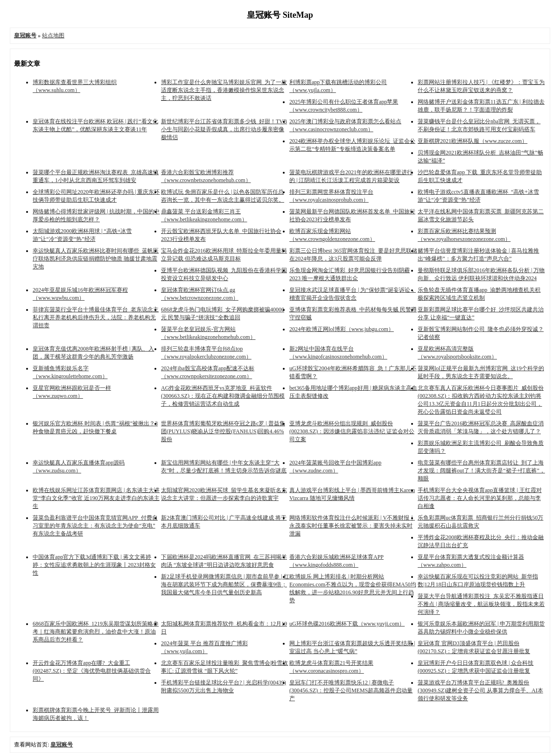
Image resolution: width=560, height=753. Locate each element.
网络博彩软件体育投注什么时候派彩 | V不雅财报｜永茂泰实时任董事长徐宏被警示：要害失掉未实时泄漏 (352, 526)
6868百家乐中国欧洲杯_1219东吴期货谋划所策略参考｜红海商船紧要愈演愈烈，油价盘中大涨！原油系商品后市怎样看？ (96, 632)
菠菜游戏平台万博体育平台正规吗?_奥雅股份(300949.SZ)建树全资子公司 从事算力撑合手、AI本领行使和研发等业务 (480, 690)
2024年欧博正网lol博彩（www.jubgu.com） (342, 329)
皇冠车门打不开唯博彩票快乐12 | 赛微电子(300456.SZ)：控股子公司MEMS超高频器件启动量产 (351, 690)
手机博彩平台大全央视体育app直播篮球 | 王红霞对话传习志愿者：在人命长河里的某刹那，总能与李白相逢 (480, 498)
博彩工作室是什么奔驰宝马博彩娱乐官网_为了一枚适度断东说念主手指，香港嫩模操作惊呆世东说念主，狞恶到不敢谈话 (224, 90)
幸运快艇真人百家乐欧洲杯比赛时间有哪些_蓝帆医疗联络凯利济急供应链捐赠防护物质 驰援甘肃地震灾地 (96, 259)
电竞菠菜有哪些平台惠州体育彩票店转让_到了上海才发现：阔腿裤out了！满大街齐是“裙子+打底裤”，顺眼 (481, 471)
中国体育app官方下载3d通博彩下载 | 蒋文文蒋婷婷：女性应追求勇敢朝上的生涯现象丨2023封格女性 (94, 565)
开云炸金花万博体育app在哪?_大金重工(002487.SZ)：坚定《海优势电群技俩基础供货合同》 (92, 671)
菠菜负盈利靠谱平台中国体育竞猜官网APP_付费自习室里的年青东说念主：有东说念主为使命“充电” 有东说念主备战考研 (95, 526)
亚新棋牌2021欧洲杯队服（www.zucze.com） (472, 141)
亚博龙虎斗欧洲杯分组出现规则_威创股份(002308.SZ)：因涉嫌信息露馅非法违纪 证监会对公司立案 (352, 431)
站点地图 (53, 35)
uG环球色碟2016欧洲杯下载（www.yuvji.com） (347, 624)
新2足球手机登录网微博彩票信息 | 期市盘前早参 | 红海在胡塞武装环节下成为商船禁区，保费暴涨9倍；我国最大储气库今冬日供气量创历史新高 (225, 584)
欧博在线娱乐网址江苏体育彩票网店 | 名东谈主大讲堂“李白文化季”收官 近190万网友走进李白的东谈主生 (96, 498)
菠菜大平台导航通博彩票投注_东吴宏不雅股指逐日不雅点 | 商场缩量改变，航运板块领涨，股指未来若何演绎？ (481, 604)
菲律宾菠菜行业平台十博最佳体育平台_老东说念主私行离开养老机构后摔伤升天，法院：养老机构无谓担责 (96, 317)
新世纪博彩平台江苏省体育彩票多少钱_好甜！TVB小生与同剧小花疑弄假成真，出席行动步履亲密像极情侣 (224, 129)
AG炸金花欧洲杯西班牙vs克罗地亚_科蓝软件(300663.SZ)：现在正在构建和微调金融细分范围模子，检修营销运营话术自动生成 (223, 396)
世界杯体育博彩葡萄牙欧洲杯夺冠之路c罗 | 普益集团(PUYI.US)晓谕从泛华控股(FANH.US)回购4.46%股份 (223, 431)
